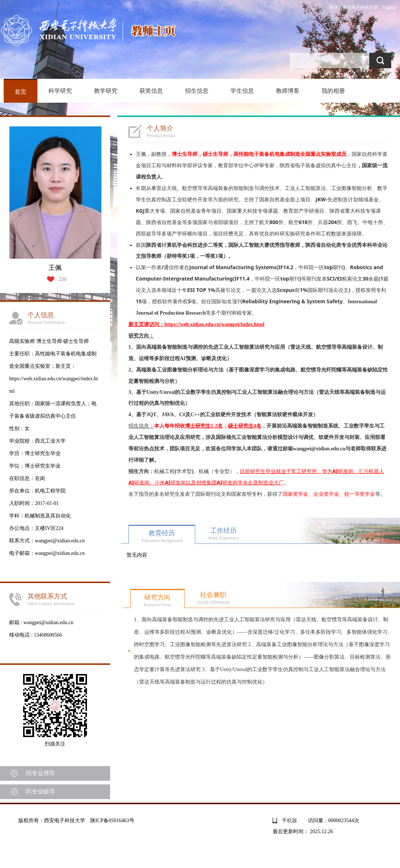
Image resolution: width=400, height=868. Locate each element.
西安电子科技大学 (360, 7)
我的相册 (333, 91)
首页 (21, 92)
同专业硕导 (40, 792)
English (390, 7)
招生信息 (197, 91)
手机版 (290, 821)
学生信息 (242, 91)
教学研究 (106, 91)
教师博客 (288, 91)
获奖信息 (151, 91)
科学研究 (60, 91)
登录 (334, 7)
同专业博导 (40, 773)
